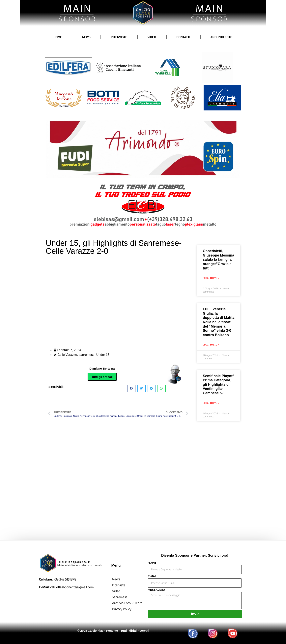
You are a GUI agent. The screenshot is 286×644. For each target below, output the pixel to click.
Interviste (119, 585)
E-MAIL (153, 576)
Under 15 (103, 355)
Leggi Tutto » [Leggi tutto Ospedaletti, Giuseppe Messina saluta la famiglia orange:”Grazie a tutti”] (211, 278)
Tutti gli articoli (102, 377)
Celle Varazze (67, 355)
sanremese (87, 355)
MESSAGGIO (156, 590)
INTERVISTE (119, 37)
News (116, 579)
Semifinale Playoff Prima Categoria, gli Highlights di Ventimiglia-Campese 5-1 (218, 384)
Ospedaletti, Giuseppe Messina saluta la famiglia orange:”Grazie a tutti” (218, 260)
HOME (58, 37)
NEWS (86, 37)
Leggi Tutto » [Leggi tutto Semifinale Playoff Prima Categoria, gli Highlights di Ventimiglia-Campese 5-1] (211, 403)
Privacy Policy (122, 609)
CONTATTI (183, 37)
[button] (132, 388)
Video (116, 591)
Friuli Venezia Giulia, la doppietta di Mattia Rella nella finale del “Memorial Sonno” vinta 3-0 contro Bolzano (219, 322)
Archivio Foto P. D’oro (127, 603)
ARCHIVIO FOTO (221, 37)
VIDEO (152, 37)
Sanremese (120, 597)
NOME (152, 563)
